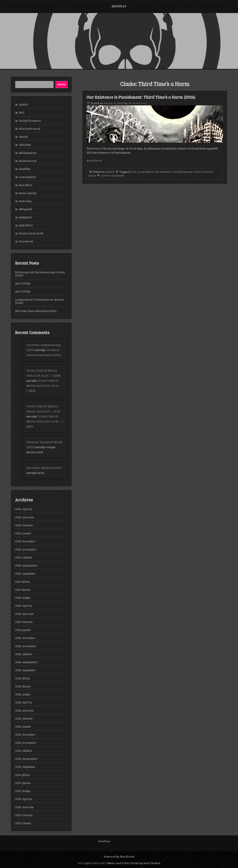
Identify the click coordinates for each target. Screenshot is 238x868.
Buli (22, 112)
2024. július (22, 678)
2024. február (24, 718)
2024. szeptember (26, 662)
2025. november (26, 549)
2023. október (24, 751)
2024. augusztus (25, 670)
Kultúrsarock (28, 161)
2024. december (25, 638)
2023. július (22, 775)
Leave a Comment (110, 175)
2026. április (24, 509)
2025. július (22, 582)
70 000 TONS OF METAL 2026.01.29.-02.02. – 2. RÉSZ (44, 386)
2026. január (23, 533)
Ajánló (110, 172)
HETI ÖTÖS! (23, 284)
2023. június (23, 783)
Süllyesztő (25, 209)
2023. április (23, 799)
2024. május (23, 694)
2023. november (26, 743)
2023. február (24, 815)
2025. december (25, 541)
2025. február (24, 622)
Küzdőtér (25, 169)
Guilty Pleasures (30, 121)
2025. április (23, 606)
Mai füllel (26, 185)
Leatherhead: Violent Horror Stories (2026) (39, 301)
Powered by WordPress (119, 856)
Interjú (23, 137)
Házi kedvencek (30, 129)
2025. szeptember (26, 565)
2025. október (24, 557)
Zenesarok (26, 241)
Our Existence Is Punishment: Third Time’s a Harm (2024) (141, 97)
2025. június (23, 590)
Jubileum (25, 145)
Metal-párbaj (28, 193)
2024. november (26, 646)
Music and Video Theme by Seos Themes (134, 863)
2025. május (23, 598)
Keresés (62, 84)
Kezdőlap (119, 6)
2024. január (23, 726)
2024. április (23, 702)
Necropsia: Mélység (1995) (44, 468)
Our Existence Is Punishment (174, 172)
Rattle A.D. (139, 103)
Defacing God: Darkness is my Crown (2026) (40, 274)
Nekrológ (25, 201)
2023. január (23, 823)
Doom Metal (145, 172)
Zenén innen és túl (31, 233)
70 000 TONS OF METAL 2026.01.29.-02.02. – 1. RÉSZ (45, 421)
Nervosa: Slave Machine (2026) (36, 311)
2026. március (24, 517)
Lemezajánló (27, 177)
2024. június (23, 686)
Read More (94, 160)
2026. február (24, 525)
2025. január (23, 630)
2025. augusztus (25, 573)
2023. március (24, 807)
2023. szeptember (26, 759)
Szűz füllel (26, 225)
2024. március (24, 710)
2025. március (24, 614)
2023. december (25, 735)
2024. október (24, 654)
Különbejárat (28, 153)
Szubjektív (26, 217)
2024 (133, 172)
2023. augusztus (25, 767)
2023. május (23, 791)
